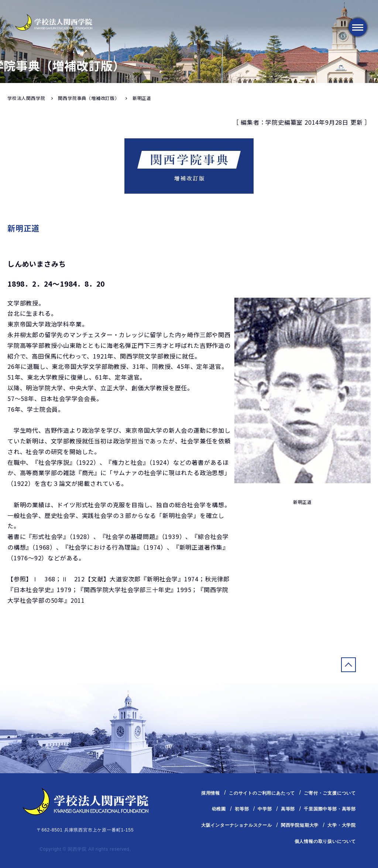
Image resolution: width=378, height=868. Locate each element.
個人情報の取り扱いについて (325, 841)
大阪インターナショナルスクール (237, 825)
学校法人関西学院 (26, 98)
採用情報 (211, 793)
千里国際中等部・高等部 (330, 809)
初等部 (242, 809)
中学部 (265, 809)
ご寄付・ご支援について (330, 793)
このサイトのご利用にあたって (262, 793)
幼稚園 (219, 809)
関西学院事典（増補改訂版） (89, 98)
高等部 (288, 809)
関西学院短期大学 (300, 825)
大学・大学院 (342, 825)
